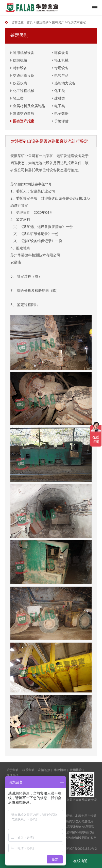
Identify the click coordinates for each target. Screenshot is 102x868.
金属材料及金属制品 (29, 106)
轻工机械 (61, 60)
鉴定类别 (42, 22)
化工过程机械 (24, 91)
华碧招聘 (60, 770)
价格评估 (61, 121)
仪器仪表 (20, 83)
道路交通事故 (24, 113)
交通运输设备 (24, 75)
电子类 (60, 106)
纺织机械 (20, 60)
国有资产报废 (24, 121)
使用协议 (76, 770)
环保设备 (61, 53)
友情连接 (44, 770)
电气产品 (61, 75)
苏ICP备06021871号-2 (81, 849)
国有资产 (58, 22)
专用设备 (61, 68)
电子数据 (61, 113)
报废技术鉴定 (77, 22)
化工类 (60, 91)
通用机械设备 (24, 53)
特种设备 (20, 68)
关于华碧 (12, 770)
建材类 (60, 98)
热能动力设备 (65, 83)
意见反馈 (12, 776)
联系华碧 (28, 770)
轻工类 (18, 98)
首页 (30, 22)
